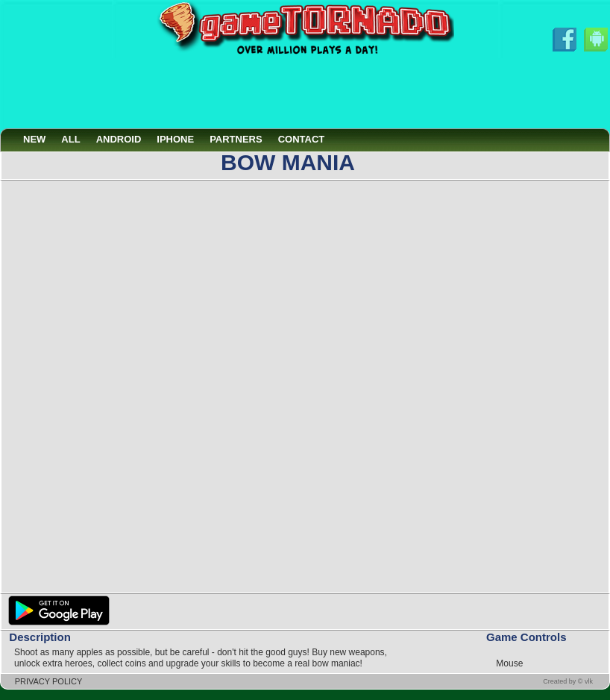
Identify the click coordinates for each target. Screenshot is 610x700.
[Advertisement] (305, 92)
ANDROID (119, 139)
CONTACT (302, 139)
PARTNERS (236, 139)
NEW (34, 139)
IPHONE (175, 139)
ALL (70, 139)
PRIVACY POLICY (49, 681)
